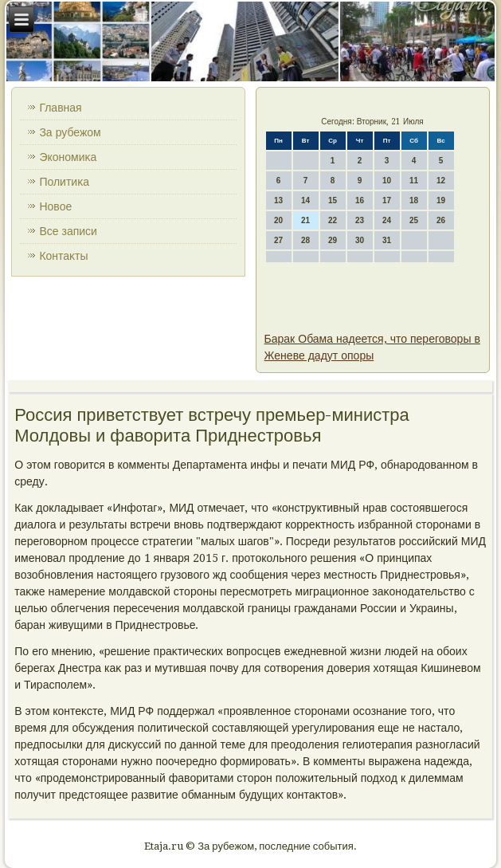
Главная (60, 108)
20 (278, 220)
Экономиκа (68, 157)
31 (387, 240)
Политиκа (64, 182)
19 (441, 200)
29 (333, 240)
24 (387, 220)
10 (387, 181)
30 (360, 240)
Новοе (55, 206)
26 (441, 220)
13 (278, 200)
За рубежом (70, 132)
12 (441, 181)
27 (278, 240)
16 (360, 200)
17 (387, 200)
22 (333, 220)
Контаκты (63, 256)
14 (305, 200)
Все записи (68, 231)
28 (305, 240)
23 (360, 220)
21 (305, 220)
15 (333, 200)
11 (414, 181)
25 (414, 220)
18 (414, 200)
